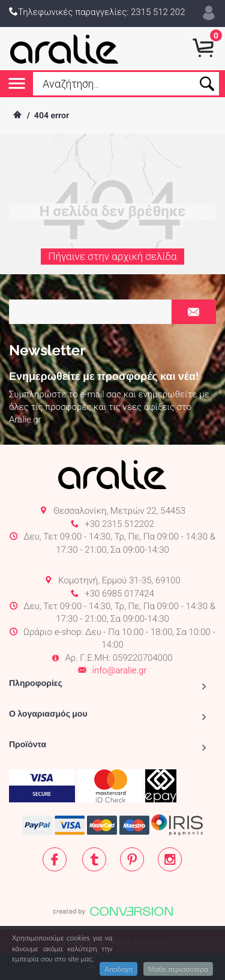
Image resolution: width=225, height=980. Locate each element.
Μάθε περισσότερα (178, 969)
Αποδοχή (118, 969)
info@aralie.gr (120, 670)
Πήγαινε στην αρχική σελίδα (112, 258)
